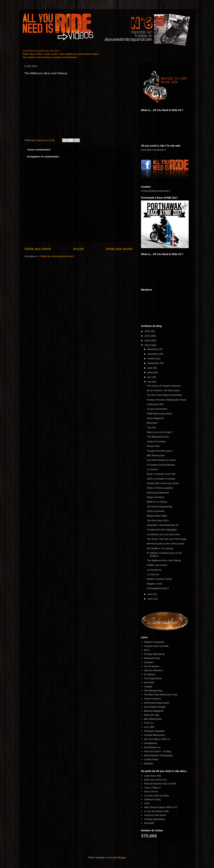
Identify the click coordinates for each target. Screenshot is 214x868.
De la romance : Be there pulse (163, 390)
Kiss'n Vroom (151, 791)
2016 (148, 331)
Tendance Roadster (154, 731)
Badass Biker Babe (157, 516)
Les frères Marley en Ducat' (161, 460)
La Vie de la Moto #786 (157, 811)
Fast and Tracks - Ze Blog (158, 751)
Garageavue (151, 743)
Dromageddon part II (158, 588)
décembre (153, 349)
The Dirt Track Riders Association (164, 395)
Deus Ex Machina (153, 670)
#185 (173, 784)
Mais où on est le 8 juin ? (160, 432)
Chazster (149, 662)
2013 (148, 345)
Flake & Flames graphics (160, 488)
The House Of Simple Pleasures (164, 386)
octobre (152, 359)
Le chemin (152, 469)
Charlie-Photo (151, 759)
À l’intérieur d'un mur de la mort (163, 534)
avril (150, 594)
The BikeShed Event (158, 437)
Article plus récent (38, 249)
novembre (153, 354)
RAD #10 (149, 780)
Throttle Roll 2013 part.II (160, 451)
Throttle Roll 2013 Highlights (162, 530)
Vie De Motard (152, 666)
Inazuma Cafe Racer (155, 815)
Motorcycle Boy (152, 658)
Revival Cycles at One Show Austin (165, 544)
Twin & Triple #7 (153, 788)
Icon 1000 (149, 727)
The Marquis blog (153, 691)
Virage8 (148, 687)
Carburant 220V (155, 404)
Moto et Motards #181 (156, 784)
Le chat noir (153, 574)
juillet (150, 372)
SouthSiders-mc (152, 747)
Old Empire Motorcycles (157, 703)
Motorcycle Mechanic (158, 493)
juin (150, 377)
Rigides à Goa (154, 584)
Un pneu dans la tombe (156, 646)
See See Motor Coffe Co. (157, 739)
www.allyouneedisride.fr (154, 150)
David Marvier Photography (158, 755)
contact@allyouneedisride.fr (156, 191)
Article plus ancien (119, 249)
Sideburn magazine (154, 642)
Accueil (78, 249)
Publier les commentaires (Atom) (57, 256)
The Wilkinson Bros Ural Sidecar (164, 560)
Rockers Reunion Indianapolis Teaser (167, 400)
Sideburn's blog (152, 799)
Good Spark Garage (155, 707)
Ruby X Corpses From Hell (161, 474)
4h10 (147, 650)
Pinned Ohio (153, 446)
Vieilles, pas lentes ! (157, 565)
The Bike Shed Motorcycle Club (161, 695)
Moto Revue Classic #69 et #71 (161, 807)
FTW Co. (149, 723)
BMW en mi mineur (157, 502)
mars (150, 599)
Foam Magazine (155, 418)
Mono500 (149, 682)
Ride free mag (151, 715)
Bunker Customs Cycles (160, 579)
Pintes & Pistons (156, 497)
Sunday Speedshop (154, 654)
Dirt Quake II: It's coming (160, 548)
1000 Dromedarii (156, 511)
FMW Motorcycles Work (160, 414)
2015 (148, 336)
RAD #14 (162, 780)
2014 (148, 341)
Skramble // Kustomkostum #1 (163, 525)
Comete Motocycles (154, 735)
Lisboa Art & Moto (156, 442)
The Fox (151, 428)
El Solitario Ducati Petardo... (162, 465)
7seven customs (153, 699)
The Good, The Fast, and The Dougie (167, 539)
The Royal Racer (153, 678)
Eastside (149, 763)
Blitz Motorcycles (156, 455)
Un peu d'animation (157, 409)
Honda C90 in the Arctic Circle (163, 483)
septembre (153, 363)
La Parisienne (154, 570)
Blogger (122, 857)
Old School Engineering (159, 507)
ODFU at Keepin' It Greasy (161, 479)
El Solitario (150, 674)
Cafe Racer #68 (153, 776)
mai (150, 382)
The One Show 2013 (158, 520)
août (150, 368)
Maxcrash (152, 423)
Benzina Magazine (154, 711)
